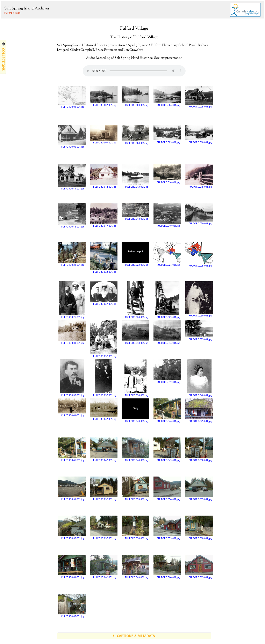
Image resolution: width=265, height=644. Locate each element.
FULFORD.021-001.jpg (72, 254)
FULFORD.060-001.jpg (199, 527)
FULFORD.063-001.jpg (135, 567)
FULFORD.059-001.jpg (167, 527)
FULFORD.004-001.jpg (167, 96)
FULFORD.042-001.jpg (104, 409)
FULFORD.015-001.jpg (199, 176)
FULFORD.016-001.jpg (72, 216)
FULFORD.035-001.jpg (199, 330)
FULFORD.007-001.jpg (104, 135)
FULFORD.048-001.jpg (135, 449)
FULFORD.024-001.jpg (167, 254)
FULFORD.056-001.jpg (72, 527)
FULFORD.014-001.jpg (167, 174)
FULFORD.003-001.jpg (135, 96)
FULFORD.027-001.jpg (104, 293)
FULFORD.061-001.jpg (72, 567)
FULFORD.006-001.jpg (72, 137)
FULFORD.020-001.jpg (199, 214)
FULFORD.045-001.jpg (199, 410)
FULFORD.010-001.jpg (199, 134)
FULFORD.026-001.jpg (72, 300)
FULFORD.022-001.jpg (104, 258)
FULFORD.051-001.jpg (72, 488)
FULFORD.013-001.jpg (135, 176)
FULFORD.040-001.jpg (199, 378)
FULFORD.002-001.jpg (104, 96)
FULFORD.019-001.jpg (167, 215)
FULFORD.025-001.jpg (199, 255)
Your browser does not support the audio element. (134, 71)
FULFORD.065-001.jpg (199, 567)
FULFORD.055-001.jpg (199, 488)
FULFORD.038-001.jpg (136, 378)
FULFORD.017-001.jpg (104, 215)
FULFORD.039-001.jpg (167, 371)
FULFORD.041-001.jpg (72, 407)
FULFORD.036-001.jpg (72, 378)
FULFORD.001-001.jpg (72, 97)
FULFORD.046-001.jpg (72, 449)
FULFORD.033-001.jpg (135, 332)
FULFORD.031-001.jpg (72, 332)
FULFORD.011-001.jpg (72, 177)
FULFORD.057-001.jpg (104, 527)
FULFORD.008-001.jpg (135, 135)
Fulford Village (12, 13)
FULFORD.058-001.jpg (135, 527)
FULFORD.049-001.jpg (167, 449)
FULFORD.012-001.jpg (104, 176)
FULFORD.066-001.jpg (72, 606)
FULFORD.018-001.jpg (135, 212)
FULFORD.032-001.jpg (103, 339)
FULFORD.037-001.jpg (105, 378)
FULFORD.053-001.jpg (135, 488)
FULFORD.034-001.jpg (167, 332)
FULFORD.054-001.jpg (167, 488)
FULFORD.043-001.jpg (135, 410)
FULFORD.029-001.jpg (168, 300)
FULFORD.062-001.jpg (104, 567)
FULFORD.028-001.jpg (137, 300)
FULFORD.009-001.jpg (167, 134)
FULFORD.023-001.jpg (135, 254)
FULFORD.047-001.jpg (104, 449)
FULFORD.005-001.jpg (199, 97)
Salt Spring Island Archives (27, 9)
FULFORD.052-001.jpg (104, 488)
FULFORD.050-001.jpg (199, 449)
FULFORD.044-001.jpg (167, 410)
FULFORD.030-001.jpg (199, 299)
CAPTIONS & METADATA (136, 636)
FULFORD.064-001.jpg (167, 567)
